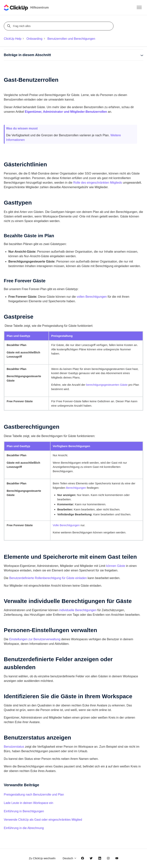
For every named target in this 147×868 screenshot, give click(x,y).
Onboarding (34, 39)
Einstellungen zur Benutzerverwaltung (35, 639)
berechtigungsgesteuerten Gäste (107, 385)
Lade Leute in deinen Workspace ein (28, 803)
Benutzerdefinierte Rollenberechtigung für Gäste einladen (48, 578)
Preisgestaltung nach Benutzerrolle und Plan (34, 795)
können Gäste (116, 566)
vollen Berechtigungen (92, 297)
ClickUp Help (13, 39)
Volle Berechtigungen (66, 525)
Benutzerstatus (14, 747)
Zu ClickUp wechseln (42, 858)
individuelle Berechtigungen (78, 610)
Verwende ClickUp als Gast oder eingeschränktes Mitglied (43, 820)
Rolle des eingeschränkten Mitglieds (98, 183)
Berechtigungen (76, 488)
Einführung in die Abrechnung (24, 828)
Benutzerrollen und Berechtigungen (71, 39)
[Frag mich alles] (59, 26)
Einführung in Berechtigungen (24, 811)
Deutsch (70, 858)
